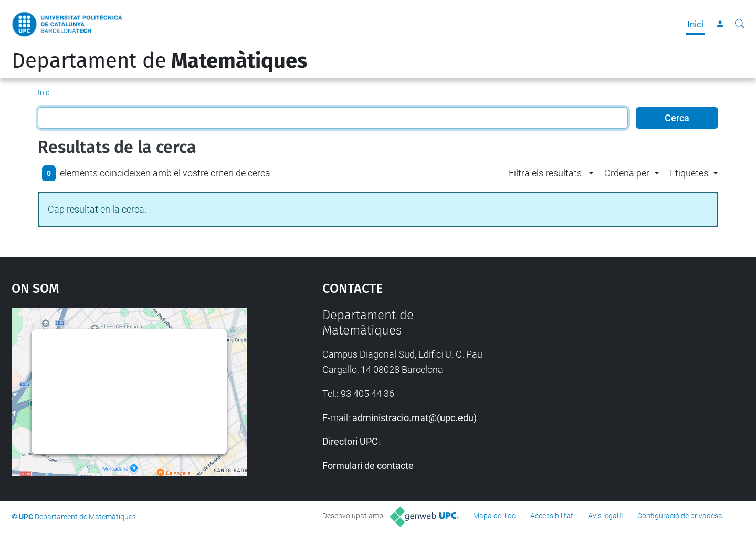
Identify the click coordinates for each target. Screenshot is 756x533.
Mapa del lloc (494, 516)
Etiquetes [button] (689, 173)
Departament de (159, 61)
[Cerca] (740, 24)
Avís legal (603, 516)
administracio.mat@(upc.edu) (414, 418)
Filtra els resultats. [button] (546, 173)
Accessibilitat (552, 516)
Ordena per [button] (627, 173)
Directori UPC (350, 441)
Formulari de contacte (368, 466)
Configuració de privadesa (680, 516)
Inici (695, 24)
